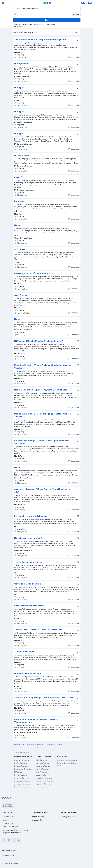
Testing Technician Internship (28, 562)
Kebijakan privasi (8, 855)
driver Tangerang (41, 772)
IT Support (19, 88)
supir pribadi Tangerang (43, 784)
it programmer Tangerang (23, 769)
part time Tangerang (43, 769)
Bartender (19, 201)
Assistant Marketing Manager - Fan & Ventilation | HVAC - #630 (44, 698)
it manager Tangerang (22, 778)
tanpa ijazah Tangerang (44, 778)
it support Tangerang (21, 766)
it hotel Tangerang (21, 775)
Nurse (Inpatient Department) (28, 538)
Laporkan (73, 57)
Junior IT (18, 177)
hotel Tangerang (41, 787)
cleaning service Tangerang (45, 781)
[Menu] (3, 3)
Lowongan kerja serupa (11, 827)
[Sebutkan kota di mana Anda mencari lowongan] (47, 14)
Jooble (15, 863)
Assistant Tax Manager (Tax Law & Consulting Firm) (38, 630)
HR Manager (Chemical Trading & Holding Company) (39, 341)
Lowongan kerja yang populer (67, 760)
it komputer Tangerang (22, 784)
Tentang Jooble (8, 817)
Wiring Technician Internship (28, 584)
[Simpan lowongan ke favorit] (78, 40)
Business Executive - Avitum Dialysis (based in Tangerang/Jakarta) (36, 721)
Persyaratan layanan (9, 851)
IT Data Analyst (22, 155)
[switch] (77, 32)
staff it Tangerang (21, 763)
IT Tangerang (19, 772)
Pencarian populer (22, 752)
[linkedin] (19, 840)
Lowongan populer (68, 817)
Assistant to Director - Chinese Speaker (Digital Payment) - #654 (42, 491)
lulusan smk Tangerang (43, 775)
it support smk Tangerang (23, 781)
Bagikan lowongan (38, 817)
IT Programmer (21, 64)
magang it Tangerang (22, 760)
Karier (5, 820)
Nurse (17, 225)
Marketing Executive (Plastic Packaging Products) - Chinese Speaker (43, 367)
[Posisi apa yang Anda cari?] (47, 9)
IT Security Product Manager (28, 673)
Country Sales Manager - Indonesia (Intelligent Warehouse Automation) (42, 442)
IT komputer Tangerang (22, 787)
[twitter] (14, 840)
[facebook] (4, 840)
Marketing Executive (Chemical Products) (34, 273)
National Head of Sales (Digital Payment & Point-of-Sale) (41, 390)
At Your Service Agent (25, 652)
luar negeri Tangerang (43, 763)
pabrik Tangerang (41, 760)
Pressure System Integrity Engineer (31, 516)
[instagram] (9, 840)
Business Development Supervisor (30, 606)
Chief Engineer (21, 295)
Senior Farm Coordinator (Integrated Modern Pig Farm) (40, 40)
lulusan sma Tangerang (44, 766)
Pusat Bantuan (8, 823)
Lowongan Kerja (38, 820)
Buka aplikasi (86, 3)
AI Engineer (20, 249)
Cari (46, 20)
